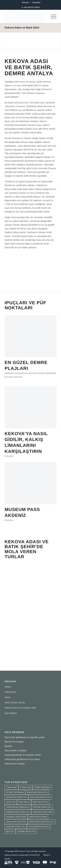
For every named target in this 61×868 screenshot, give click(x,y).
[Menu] (52, 16)
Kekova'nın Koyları (15, 764)
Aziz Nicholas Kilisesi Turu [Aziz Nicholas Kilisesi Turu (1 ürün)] (16, 797)
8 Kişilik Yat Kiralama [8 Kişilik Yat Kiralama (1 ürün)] (42, 787)
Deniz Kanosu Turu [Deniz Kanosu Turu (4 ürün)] (41, 802)
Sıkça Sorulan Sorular (15, 703)
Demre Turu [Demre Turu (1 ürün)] (11, 802)
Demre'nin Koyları (14, 742)
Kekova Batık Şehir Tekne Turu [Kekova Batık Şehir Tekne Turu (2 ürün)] (42, 822)
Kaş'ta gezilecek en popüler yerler (23, 755)
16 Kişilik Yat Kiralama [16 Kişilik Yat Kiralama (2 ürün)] (15, 792)
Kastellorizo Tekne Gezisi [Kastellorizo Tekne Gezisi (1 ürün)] (16, 817)
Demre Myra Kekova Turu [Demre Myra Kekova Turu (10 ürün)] (40, 797)
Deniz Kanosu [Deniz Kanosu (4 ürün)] (24, 802)
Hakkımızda (10, 692)
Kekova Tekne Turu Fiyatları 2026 (20, 708)
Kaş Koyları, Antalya (15, 750)
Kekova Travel (25, 851)
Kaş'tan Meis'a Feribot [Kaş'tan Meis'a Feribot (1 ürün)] (38, 817)
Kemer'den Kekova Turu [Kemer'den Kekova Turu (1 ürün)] (16, 826)
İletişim (26, 2)
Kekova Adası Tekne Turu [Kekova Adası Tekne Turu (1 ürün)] (16, 822)
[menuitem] (26, 2)
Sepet (7, 697)
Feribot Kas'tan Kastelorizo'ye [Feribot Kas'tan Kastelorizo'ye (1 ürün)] (18, 807)
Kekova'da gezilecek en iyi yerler (22, 759)
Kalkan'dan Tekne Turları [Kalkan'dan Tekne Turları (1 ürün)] (43, 812)
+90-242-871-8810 (32, 7)
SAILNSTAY (35, 855)
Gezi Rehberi (11, 713)
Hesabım (36, 2)
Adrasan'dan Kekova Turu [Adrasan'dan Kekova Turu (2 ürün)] (37, 792)
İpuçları (18, 377)
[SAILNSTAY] (25, 16)
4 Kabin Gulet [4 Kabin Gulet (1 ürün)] (11, 787)
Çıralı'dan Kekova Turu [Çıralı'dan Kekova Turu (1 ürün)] (26, 831)
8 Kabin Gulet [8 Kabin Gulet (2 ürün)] (25, 787)
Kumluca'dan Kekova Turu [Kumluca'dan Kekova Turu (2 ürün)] (39, 826)
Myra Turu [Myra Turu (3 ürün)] (10, 831)
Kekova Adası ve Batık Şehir (22, 28)
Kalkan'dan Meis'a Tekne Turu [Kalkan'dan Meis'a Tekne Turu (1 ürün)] (18, 812)
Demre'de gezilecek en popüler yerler (25, 373)
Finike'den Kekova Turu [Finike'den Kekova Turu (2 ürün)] (42, 807)
